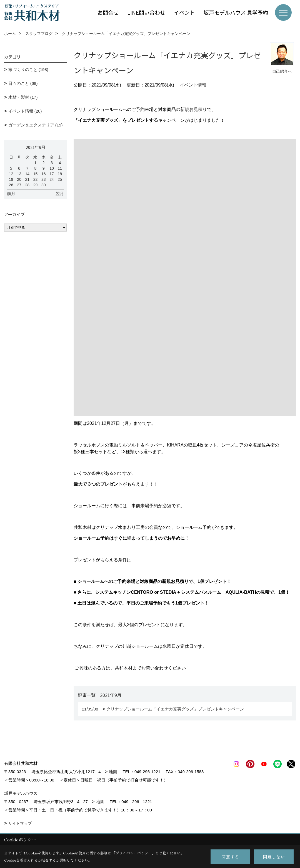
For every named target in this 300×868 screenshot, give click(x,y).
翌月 (60, 193)
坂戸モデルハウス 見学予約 (236, 12)
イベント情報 (193, 85)
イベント (184, 12)
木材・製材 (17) (23, 97)
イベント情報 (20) (25, 111)
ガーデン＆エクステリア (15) (36, 125)
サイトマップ (20, 823)
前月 (11, 193)
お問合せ (108, 12)
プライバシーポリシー (134, 853)
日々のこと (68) (23, 83)
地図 (113, 772)
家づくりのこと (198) (28, 69)
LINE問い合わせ (146, 12)
